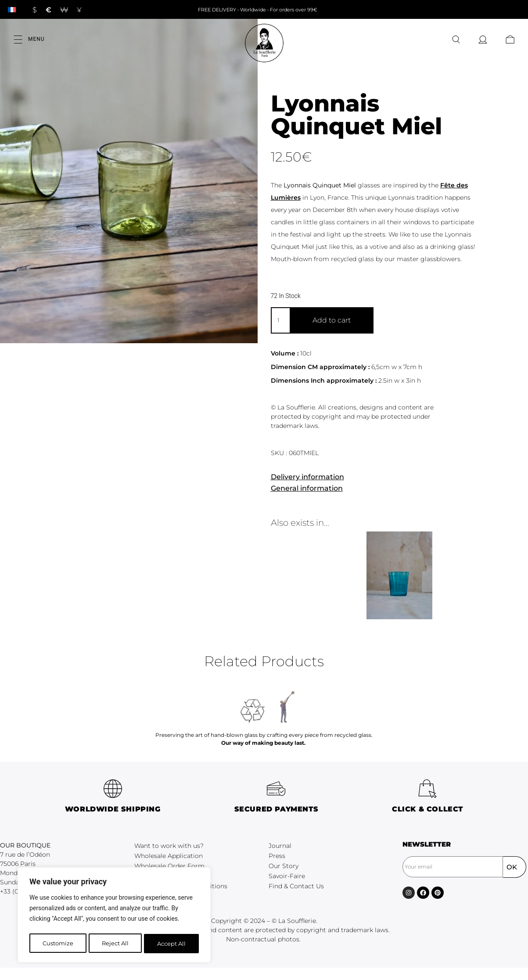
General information (307, 488)
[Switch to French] (12, 9)
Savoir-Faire (287, 876)
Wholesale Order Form (169, 866)
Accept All (172, 944)
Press (277, 856)
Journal (280, 846)
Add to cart (332, 320)
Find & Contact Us (296, 886)
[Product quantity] (280, 320)
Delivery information (307, 477)
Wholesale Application (169, 856)
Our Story (284, 866)
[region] (114, 916)
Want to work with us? (169, 846)
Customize (57, 944)
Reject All (115, 944)
